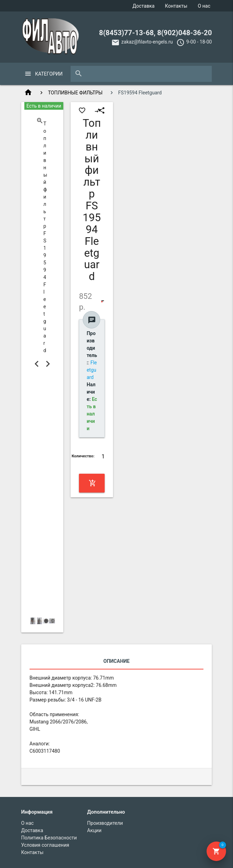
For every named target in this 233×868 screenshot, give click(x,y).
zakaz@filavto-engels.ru (147, 42)
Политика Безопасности (49, 838)
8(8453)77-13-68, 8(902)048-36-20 (155, 33)
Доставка (143, 6)
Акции (94, 830)
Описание (116, 661)
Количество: (83, 456)
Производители (105, 823)
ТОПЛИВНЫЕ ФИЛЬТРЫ (75, 93)
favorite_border (82, 110)
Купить (93, 483)
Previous (37, 364)
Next (48, 364)
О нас (204, 6)
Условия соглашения (45, 845)
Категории (49, 74)
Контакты (176, 6)
